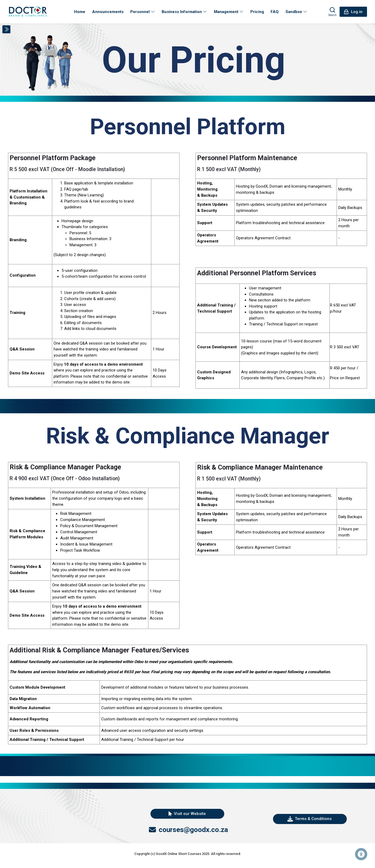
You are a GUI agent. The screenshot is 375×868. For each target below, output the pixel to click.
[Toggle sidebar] (6, 29)
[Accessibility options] (361, 854)
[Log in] (353, 12)
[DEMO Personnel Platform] (28, 12)
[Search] (333, 12)
